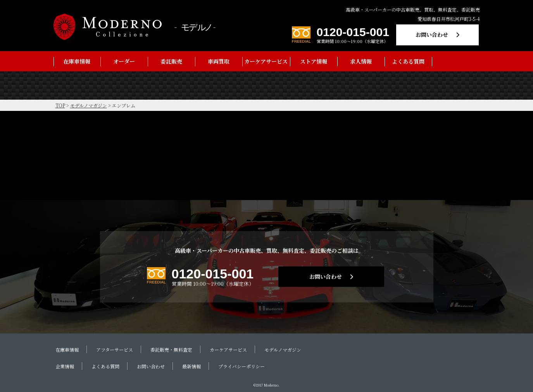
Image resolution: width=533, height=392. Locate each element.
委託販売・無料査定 (171, 350)
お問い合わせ (432, 35)
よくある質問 (408, 61)
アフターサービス (115, 350)
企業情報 (65, 366)
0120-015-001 (353, 32)
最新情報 (191, 366)
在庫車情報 (77, 61)
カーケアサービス (266, 61)
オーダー (124, 61)
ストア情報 (314, 61)
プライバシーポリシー (241, 366)
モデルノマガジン (283, 350)
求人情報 (361, 61)
